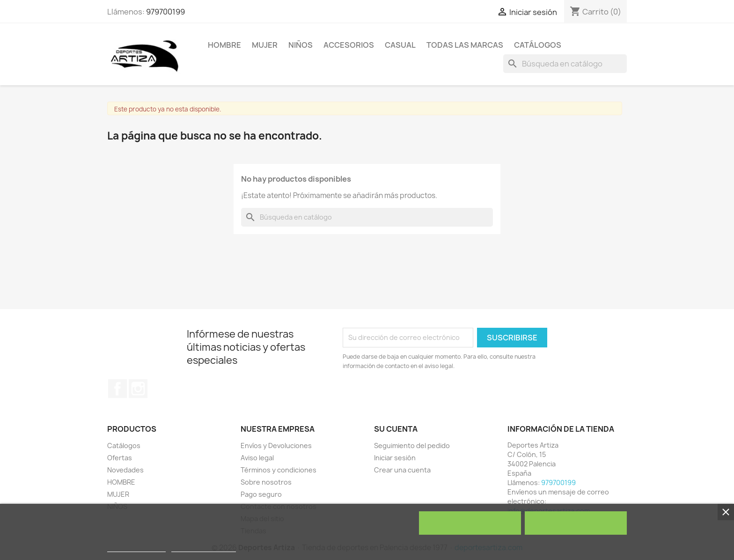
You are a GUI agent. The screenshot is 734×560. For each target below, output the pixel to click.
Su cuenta (396, 429)
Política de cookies (136, 548)
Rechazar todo (470, 523)
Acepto (576, 523)
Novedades (125, 470)
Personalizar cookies (204, 548)
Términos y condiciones (279, 470)
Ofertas (120, 458)
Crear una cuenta (402, 470)
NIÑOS (301, 45)
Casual (400, 45)
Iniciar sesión (395, 458)
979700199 (165, 12)
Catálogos (538, 45)
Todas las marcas (465, 45)
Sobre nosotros (266, 482)
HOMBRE (224, 45)
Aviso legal (257, 458)
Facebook (117, 389)
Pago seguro (261, 494)
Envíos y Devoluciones (276, 446)
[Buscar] (565, 64)
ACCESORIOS (349, 45)
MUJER (265, 45)
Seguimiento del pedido (412, 446)
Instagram (138, 389)
